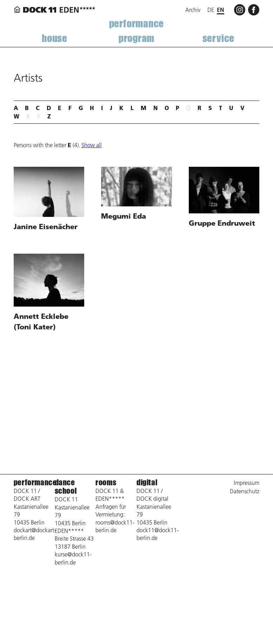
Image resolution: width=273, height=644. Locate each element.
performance (137, 23)
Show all (92, 145)
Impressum (247, 483)
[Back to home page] (56, 10)
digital (147, 482)
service (218, 38)
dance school (66, 487)
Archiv (193, 10)
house (55, 38)
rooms (106, 482)
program (136, 38)
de (211, 10)
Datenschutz (245, 491)
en (221, 10)
